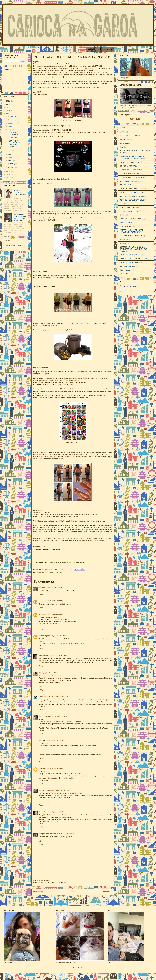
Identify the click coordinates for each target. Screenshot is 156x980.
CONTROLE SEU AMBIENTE (131, 174)
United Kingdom (126, 270)
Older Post (108, 892)
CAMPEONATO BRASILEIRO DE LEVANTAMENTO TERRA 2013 (132, 157)
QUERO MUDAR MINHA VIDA (131, 236)
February (12, 164)
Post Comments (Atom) (77, 899)
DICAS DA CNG (126, 185)
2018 (8, 101)
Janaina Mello (44, 655)
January (11, 167)
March (11, 161)
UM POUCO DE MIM (127, 266)
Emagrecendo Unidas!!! (48, 834)
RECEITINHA (125, 239)
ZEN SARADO (125, 274)
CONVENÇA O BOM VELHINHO (132, 177)
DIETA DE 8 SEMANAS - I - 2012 (132, 189)
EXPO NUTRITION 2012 (129, 207)
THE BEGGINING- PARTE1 (130, 262)
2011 (8, 174)
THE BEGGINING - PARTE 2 (130, 255)
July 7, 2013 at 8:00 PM (55, 601)
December (12, 117)
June (10, 151)
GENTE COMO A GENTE (129, 211)
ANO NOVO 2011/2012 (128, 136)
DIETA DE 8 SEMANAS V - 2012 (132, 200)
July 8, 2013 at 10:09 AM (59, 697)
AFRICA (123, 132)
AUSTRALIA (124, 143)
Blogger (84, 968)
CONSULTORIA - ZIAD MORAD (131, 170)
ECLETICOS (124, 204)
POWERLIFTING (126, 226)
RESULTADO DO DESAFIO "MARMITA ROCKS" (14, 144)
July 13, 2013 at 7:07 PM (57, 812)
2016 (8, 104)
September (13, 123)
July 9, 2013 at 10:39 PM (64, 790)
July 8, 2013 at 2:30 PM (57, 740)
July (10, 130)
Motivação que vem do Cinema (131, 219)
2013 (8, 114)
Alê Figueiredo (44, 716)
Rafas (124, 291)
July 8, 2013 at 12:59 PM (59, 716)
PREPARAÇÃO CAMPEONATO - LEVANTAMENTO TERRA (132, 231)
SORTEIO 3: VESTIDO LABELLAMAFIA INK (20, 193)
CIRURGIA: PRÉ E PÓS (129, 166)
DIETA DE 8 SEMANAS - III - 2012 (132, 196)
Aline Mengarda (45, 636)
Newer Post (38, 892)
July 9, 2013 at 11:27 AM (55, 768)
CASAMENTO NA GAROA (13, 133)
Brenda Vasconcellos (47, 790)
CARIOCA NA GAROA (50, 569)
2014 (8, 111)
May (10, 154)
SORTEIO (123, 243)
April (10, 157)
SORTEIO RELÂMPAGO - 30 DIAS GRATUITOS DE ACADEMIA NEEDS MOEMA (133, 249)
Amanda (42, 588)
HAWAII (122, 215)
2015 (8, 107)
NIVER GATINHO (126, 222)
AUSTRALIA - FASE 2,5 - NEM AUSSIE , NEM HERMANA (20, 217)
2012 (8, 171)
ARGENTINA (124, 139)
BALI (121, 147)
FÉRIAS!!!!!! (12, 138)
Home (73, 892)
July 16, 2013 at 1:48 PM (65, 834)
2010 (8, 178)
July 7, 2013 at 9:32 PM (59, 636)
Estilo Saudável (45, 697)
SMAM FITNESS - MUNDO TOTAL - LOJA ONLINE (58, 278)
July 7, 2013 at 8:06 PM (55, 614)
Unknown (42, 601)
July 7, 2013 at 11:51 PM (58, 655)
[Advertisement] (29, 976)
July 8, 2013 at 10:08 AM (50, 673)
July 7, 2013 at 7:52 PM (54, 588)
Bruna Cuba (43, 812)
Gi (40, 673)
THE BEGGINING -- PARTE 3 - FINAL (134, 259)
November (12, 120)
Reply (41, 594)
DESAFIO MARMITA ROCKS (52, 572)
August (11, 126)
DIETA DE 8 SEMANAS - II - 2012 (132, 192)
